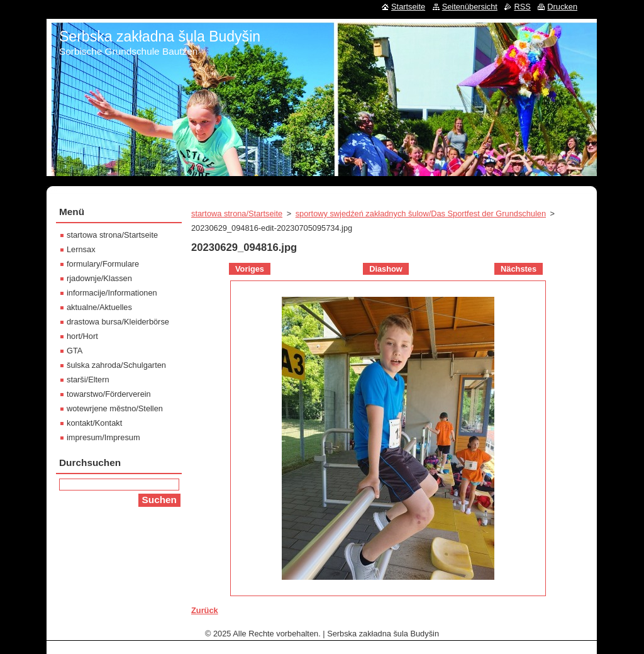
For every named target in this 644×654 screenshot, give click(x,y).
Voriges (250, 269)
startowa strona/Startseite (237, 213)
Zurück (205, 610)
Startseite (408, 7)
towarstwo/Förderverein (109, 394)
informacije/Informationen (112, 293)
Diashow (386, 269)
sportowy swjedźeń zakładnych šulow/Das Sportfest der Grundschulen (421, 213)
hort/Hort (82, 336)
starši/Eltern (88, 380)
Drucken (562, 7)
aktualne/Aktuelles (99, 307)
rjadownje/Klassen (99, 278)
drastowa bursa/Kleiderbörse (118, 322)
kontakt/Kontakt (94, 423)
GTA (75, 351)
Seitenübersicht (470, 7)
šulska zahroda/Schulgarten (116, 365)
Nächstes (519, 269)
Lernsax (81, 249)
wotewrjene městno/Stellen (115, 408)
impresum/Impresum (103, 437)
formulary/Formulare (103, 264)
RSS (522, 7)
